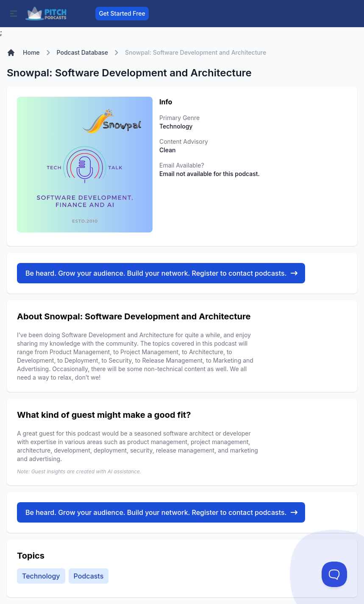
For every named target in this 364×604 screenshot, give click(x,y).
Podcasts (89, 576)
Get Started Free (122, 13)
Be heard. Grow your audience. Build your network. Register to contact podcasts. (162, 273)
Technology (41, 576)
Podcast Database (83, 52)
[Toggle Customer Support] (334, 574)
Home (31, 52)
